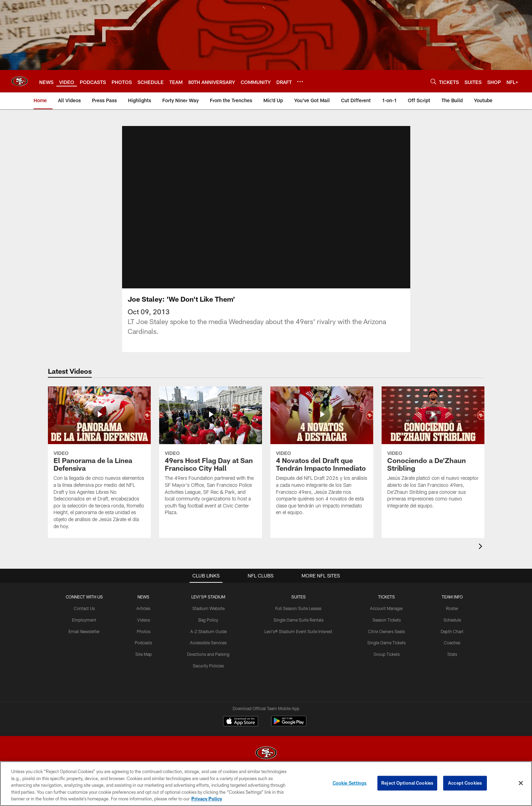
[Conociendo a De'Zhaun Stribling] (433, 460)
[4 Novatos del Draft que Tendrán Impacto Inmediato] (322, 464)
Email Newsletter (84, 640)
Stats (452, 663)
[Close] (521, 783)
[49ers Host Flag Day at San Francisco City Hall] (211, 464)
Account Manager (386, 617)
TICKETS (386, 605)
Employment (84, 628)
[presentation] (482, 556)
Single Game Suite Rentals (299, 628)
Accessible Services (208, 651)
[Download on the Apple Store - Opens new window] (241, 730)
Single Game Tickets (386, 651)
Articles (143, 617)
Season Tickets (387, 628)
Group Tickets (387, 663)
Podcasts (143, 651)
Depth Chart (452, 640)
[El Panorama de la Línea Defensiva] (99, 471)
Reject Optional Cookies (407, 783)
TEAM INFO (452, 605)
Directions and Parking (208, 663)
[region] (266, 784)
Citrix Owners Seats (386, 640)
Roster (452, 617)
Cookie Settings (350, 783)
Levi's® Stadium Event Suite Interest (298, 640)
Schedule (452, 628)
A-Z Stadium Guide (208, 640)
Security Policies (208, 674)
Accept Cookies (465, 783)
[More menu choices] (300, 82)
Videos (144, 628)
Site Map (144, 663)
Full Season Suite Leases (298, 617)
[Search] (433, 81)
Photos (144, 640)
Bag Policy (208, 628)
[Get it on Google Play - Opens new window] (289, 733)
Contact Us (84, 617)
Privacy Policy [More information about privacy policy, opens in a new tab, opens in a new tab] (207, 799)
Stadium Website (208, 617)
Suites (299, 605)
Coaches (452, 651)
